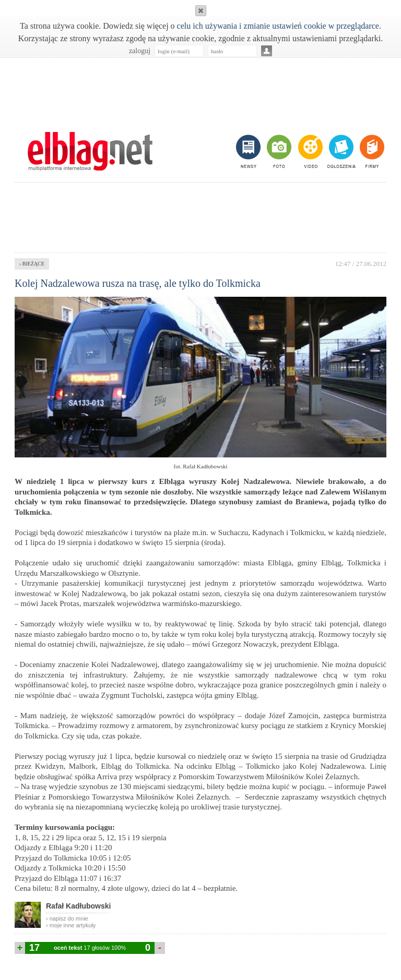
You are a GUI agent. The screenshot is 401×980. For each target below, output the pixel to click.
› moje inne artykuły (71, 925)
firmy (371, 151)
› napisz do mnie (67, 918)
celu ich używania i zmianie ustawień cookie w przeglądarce (278, 26)
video (309, 151)
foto (279, 151)
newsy (250, 151)
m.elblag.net (90, 151)
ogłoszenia (340, 151)
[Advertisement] (200, 89)
